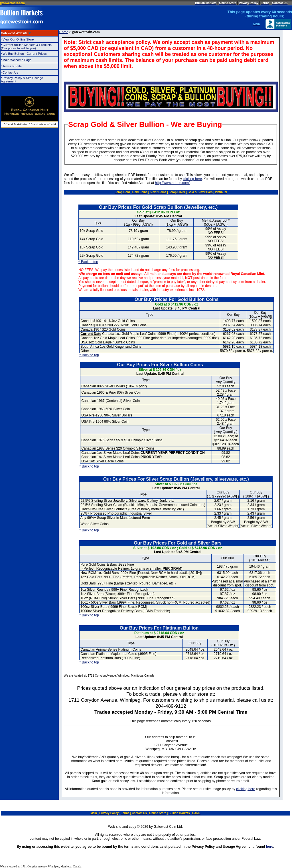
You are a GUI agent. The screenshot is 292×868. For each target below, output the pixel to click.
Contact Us (18, 72)
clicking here (192, 179)
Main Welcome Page (17, 60)
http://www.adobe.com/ (172, 183)
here (270, 847)
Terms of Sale (20, 66)
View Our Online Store (23, 39)
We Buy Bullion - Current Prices (25, 54)
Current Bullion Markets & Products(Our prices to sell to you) (26, 46)
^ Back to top (88, 262)
